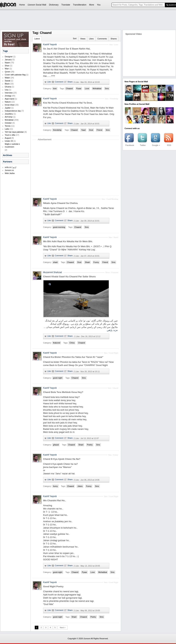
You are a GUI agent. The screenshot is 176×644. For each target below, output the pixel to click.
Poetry (90, 445)
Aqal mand (9, 99)
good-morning (59, 227)
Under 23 (9, 141)
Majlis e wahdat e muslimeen (12, 145)
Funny (96, 262)
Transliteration (80, 5)
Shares (114, 39)
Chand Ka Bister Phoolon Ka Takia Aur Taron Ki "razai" (73, 357)
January (8, 60)
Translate (66, 5)
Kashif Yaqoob (50, 99)
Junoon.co (9, 170)
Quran (8, 72)
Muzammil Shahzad (52, 272)
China (72, 343)
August (8, 138)
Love (87, 88)
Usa (7, 90)
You (99, 5)
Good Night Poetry (53, 586)
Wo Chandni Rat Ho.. (54, 500)
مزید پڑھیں (112, 330)
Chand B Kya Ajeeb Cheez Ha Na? (62, 459)
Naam (7, 63)
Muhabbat (9, 120)
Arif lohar (9, 117)
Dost (91, 130)
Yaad (83, 130)
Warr (7, 69)
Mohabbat (97, 88)
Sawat (8, 81)
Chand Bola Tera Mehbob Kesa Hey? (63, 392)
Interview (9, 93)
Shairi (87, 262)
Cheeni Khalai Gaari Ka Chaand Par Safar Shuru (69, 277)
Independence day (13, 111)
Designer (9, 57)
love (55, 88)
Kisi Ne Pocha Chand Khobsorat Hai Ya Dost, (68, 103)
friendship (57, 130)
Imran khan (10, 105)
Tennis (8, 126)
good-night (58, 378)
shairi (55, 262)
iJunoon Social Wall (37, 5)
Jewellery (9, 114)
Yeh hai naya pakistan (14, 132)
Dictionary (54, 5)
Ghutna (8, 87)
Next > (63, 628)
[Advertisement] (68, 37)
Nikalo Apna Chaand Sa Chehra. (61, 203)
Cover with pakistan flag (15, 75)
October (8, 123)
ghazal (56, 445)
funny (55, 486)
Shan (7, 66)
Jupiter (8, 108)
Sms (107, 88)
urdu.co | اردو (10, 167)
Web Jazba (10, 173)
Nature (8, 102)
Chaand (69, 88)
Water (7, 78)
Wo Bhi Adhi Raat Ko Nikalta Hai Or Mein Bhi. (68, 241)
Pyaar (79, 88)
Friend (99, 130)
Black (7, 84)
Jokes (80, 486)
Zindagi (8, 96)
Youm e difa (10, 135)
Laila (7, 129)
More (92, 5)
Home (22, 5)
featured (57, 343)
